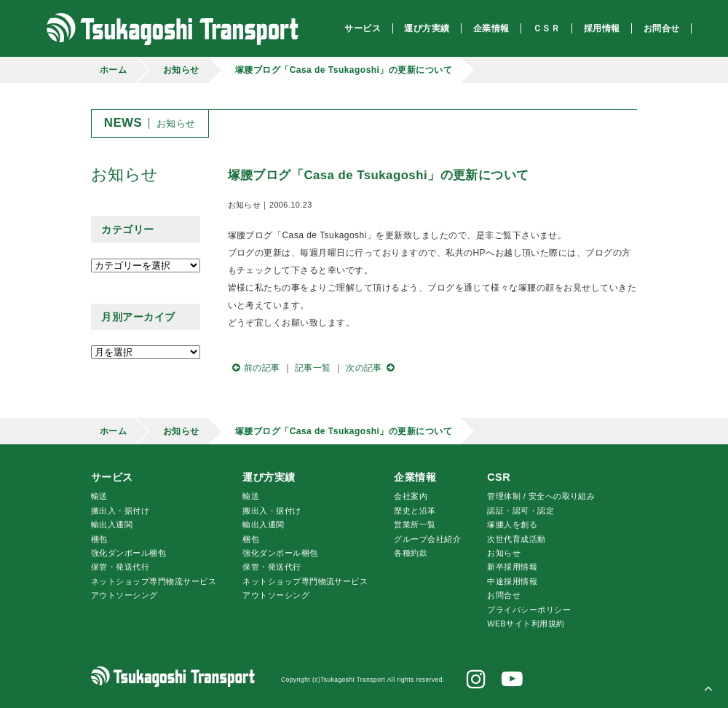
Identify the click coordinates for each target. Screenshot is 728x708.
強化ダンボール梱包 (128, 553)
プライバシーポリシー (529, 610)
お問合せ (504, 595)
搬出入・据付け (120, 511)
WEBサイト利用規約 (526, 624)
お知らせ (181, 70)
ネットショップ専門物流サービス (154, 581)
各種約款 (411, 553)
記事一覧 (313, 368)
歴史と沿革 (415, 511)
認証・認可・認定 (521, 511)
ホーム (113, 70)
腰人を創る (512, 524)
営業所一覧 (415, 524)
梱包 (99, 539)
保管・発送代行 (120, 567)
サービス (112, 477)
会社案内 (411, 496)
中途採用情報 (512, 581)
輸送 (99, 496)
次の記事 (372, 368)
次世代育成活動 (516, 539)
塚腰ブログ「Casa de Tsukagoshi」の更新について (344, 70)
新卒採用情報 (512, 567)
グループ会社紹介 (427, 539)
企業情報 (415, 477)
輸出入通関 (112, 524)
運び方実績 (269, 477)
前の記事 (254, 368)
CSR (499, 477)
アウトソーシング (124, 595)
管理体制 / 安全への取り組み (541, 496)
